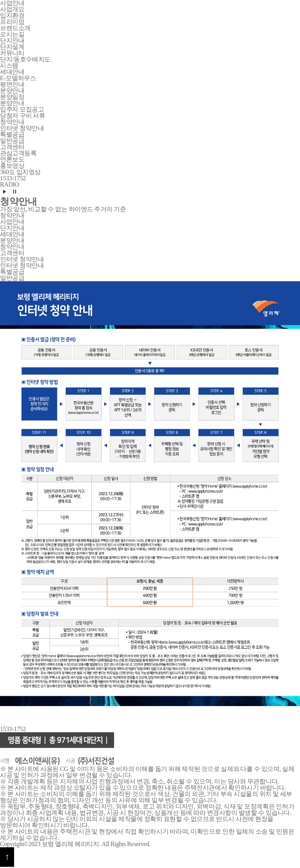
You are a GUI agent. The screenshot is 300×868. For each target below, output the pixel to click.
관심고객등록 (18, 153)
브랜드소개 (15, 28)
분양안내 (12, 103)
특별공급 (12, 134)
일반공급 (12, 141)
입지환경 (12, 15)
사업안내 (12, 222)
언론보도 (12, 159)
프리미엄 (12, 22)
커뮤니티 (12, 53)
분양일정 (12, 97)
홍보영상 (12, 166)
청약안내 (12, 215)
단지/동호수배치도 (25, 59)
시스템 (9, 66)
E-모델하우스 (18, 78)
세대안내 (12, 234)
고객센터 (12, 253)
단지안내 (12, 228)
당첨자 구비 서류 (23, 116)
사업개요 (12, 9)
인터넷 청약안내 (22, 128)
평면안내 (12, 84)
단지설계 (12, 47)
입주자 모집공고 (22, 109)
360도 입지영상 (20, 172)
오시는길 (12, 34)
